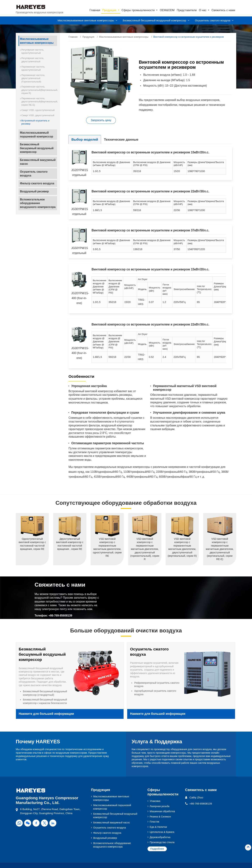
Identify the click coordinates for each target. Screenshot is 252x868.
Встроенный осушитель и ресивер (35, 122)
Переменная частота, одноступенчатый (33, 68)
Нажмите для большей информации (46, 714)
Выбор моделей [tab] (85, 139)
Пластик (154, 822)
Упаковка (155, 801)
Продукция (88, 37)
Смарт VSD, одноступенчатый (38, 110)
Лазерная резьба (160, 806)
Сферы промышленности (163, 792)
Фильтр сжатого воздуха (37, 183)
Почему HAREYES (38, 742)
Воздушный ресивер (34, 191)
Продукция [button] (110, 10)
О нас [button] (203, 10)
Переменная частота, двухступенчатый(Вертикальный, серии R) (39, 90)
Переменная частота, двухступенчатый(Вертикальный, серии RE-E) (39, 102)
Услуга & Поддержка (157, 742)
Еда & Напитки (158, 827)
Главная (95, 10)
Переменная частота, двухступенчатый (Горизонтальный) (33, 78)
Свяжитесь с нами (223, 10)
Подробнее (157, 849)
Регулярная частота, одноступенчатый (33, 51)
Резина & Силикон (160, 816)
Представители (187, 10)
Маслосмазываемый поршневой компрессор (36, 135)
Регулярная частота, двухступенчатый (33, 60)
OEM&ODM (167, 10)
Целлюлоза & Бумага (162, 832)
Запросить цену (101, 120)
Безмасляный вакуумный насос (38, 162)
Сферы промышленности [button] (138, 10)
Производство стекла (162, 842)
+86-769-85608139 (60, 616)
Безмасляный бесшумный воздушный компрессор (37, 148)
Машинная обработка (162, 811)
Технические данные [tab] (122, 139)
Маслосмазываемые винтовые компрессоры (124, 37)
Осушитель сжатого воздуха (34, 174)
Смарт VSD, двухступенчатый (38, 115)
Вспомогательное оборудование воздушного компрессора (38, 203)
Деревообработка (160, 837)
